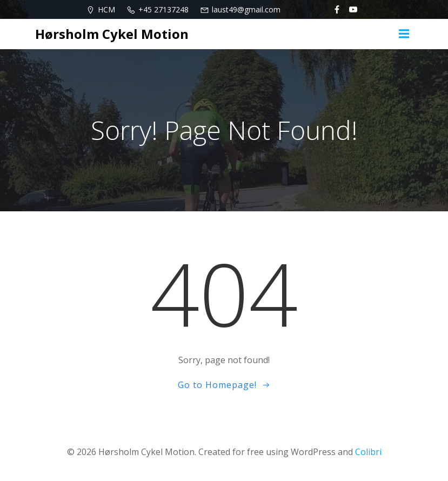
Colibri (368, 452)
